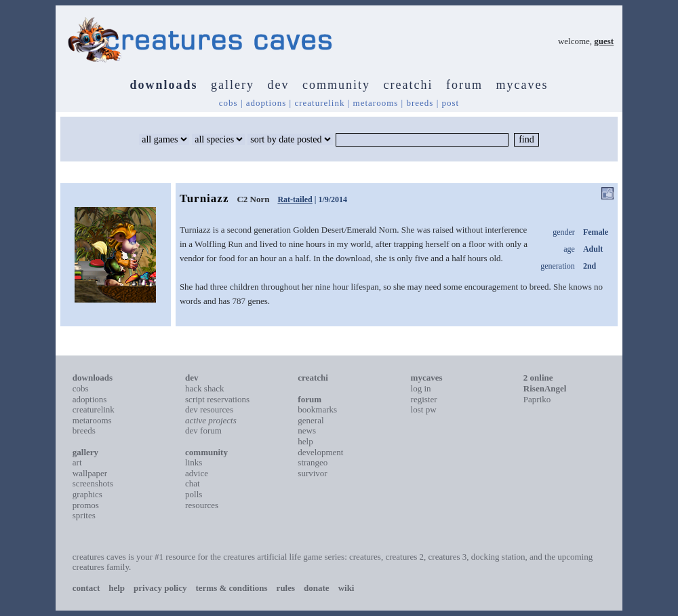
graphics (87, 494)
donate (317, 588)
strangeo (313, 462)
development (320, 452)
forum (464, 85)
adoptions (266, 103)
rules (286, 588)
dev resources (209, 409)
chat (193, 483)
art (77, 462)
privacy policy (160, 588)
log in (421, 388)
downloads (164, 85)
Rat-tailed (295, 199)
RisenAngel (545, 388)
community (336, 85)
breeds (420, 103)
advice (197, 473)
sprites (84, 515)
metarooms (376, 103)
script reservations (217, 399)
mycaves (522, 85)
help (305, 441)
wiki (346, 588)
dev (279, 85)
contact (86, 588)
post (451, 103)
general (311, 420)
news (307, 430)
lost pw (424, 409)
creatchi (408, 85)
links (194, 462)
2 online (538, 378)
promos (86, 505)
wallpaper (90, 473)
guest (604, 41)
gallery (233, 85)
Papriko (537, 399)
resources (202, 505)
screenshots (93, 483)
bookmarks (317, 409)
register (424, 399)
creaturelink (319, 103)
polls (194, 494)
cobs (228, 103)
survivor (312, 473)
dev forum (203, 430)
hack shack (204, 388)
